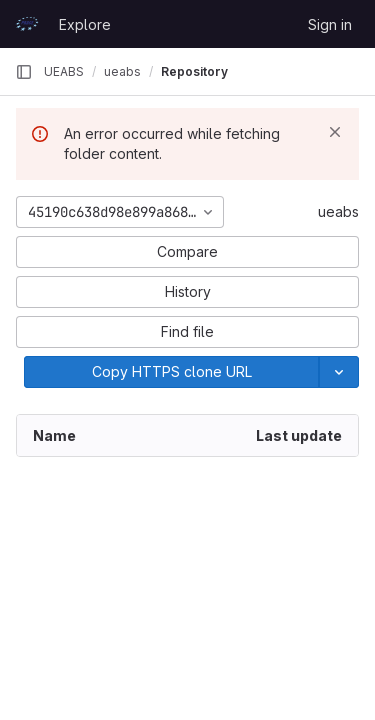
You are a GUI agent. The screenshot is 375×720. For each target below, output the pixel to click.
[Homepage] (27, 24)
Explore (85, 24)
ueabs (338, 211)
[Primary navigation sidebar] (24, 72)
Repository (194, 71)
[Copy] (171, 372)
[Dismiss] (335, 132)
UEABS (64, 71)
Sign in (330, 24)
